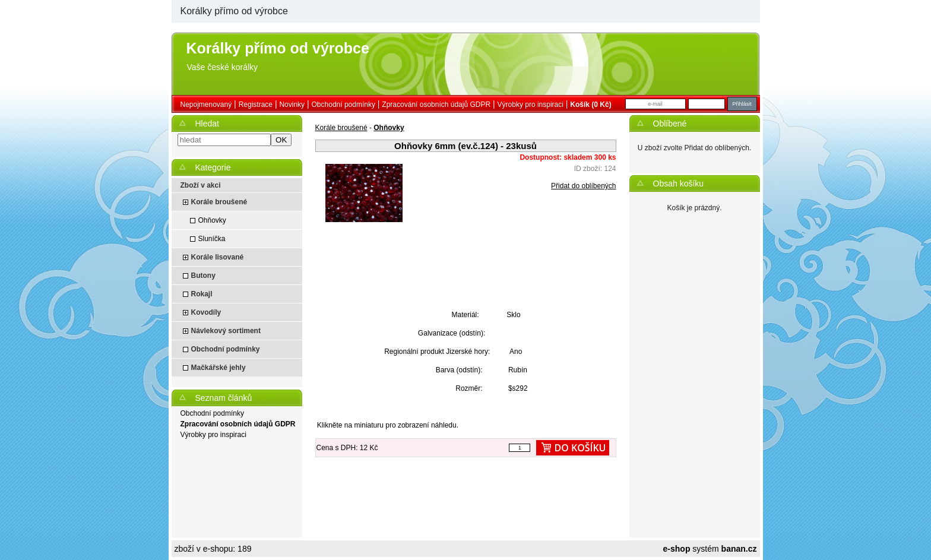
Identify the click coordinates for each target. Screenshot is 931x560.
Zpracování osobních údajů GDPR (436, 105)
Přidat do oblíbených (583, 186)
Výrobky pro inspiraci (531, 105)
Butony (203, 276)
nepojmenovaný (206, 105)
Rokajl (202, 294)
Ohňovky (212, 220)
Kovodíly (206, 312)
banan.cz (739, 549)
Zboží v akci (201, 185)
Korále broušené (219, 202)
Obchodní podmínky (343, 105)
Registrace (256, 105)
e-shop (677, 549)
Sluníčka (212, 239)
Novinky (292, 105)
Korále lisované (218, 257)
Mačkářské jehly (218, 368)
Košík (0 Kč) (590, 105)
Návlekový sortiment (226, 331)
